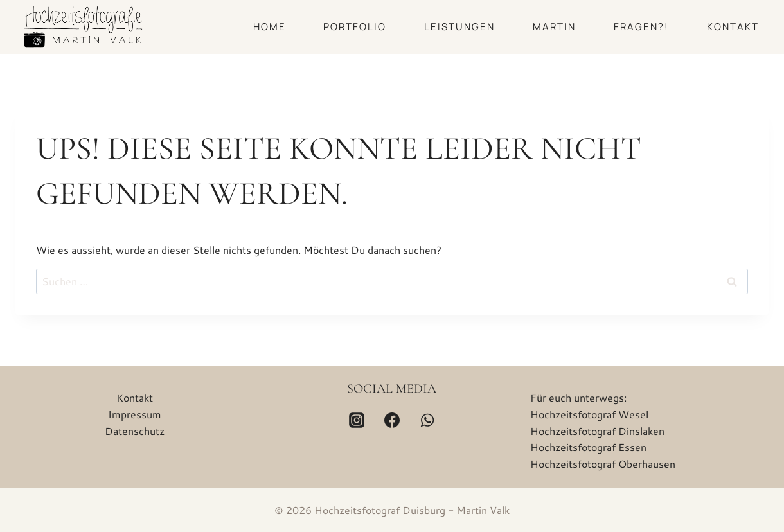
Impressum (135, 414)
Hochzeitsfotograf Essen (588, 447)
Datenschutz (135, 431)
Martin (554, 27)
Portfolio (355, 27)
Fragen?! (641, 27)
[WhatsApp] (427, 420)
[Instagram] (357, 420)
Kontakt (733, 27)
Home (270, 27)
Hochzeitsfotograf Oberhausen (603, 464)
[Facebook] (392, 420)
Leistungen (459, 27)
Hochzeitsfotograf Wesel (589, 414)
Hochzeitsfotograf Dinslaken (597, 431)
